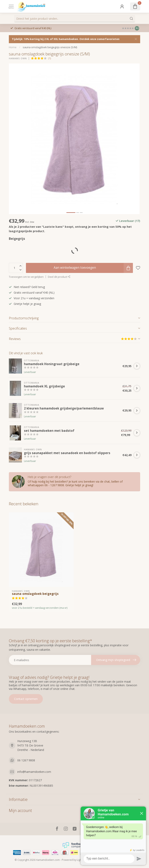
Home (13, 47)
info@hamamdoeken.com (34, 772)
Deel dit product (59, 277)
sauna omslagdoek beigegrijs (35, 594)
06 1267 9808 (26, 760)
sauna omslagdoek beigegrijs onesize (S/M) (50, 47)
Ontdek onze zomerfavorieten (99, 39)
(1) (49, 58)
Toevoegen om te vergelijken (26, 277)
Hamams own (18, 58)
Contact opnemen (26, 699)
